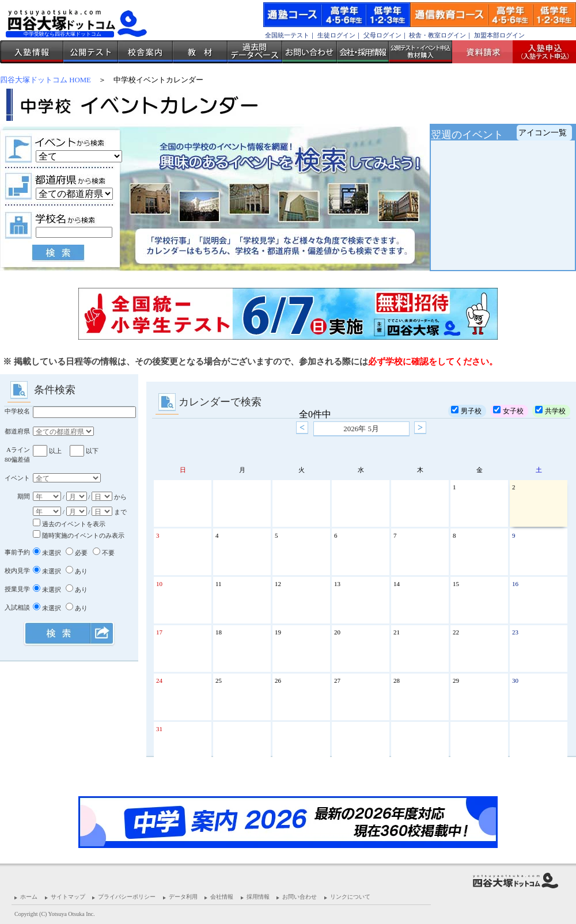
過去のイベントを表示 (69, 524)
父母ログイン (382, 35)
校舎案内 (145, 52)
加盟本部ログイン (499, 35)
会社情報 (222, 897)
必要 (77, 553)
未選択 (47, 553)
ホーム (29, 897)
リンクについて (350, 897)
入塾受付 (540, 52)
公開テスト (91, 52)
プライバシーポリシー (127, 897)
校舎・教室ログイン (437, 35)
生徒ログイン (336, 35)
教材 (200, 52)
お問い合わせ (310, 52)
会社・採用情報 (363, 52)
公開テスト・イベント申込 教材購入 (420, 52)
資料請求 (487, 52)
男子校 (466, 410)
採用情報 (258, 897)
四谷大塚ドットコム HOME (46, 80)
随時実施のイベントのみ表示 (79, 535)
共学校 (550, 410)
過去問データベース (255, 52)
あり (77, 571)
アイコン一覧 (543, 133)
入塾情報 (32, 52)
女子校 (508, 410)
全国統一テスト (287, 35)
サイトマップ (68, 897)
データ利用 (183, 897)
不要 (104, 553)
